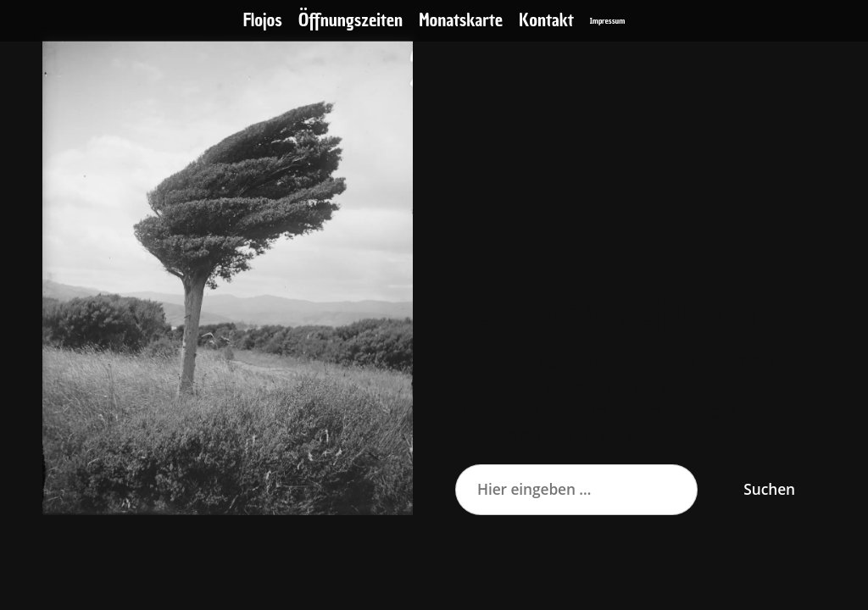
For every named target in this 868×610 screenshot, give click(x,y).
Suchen (769, 489)
